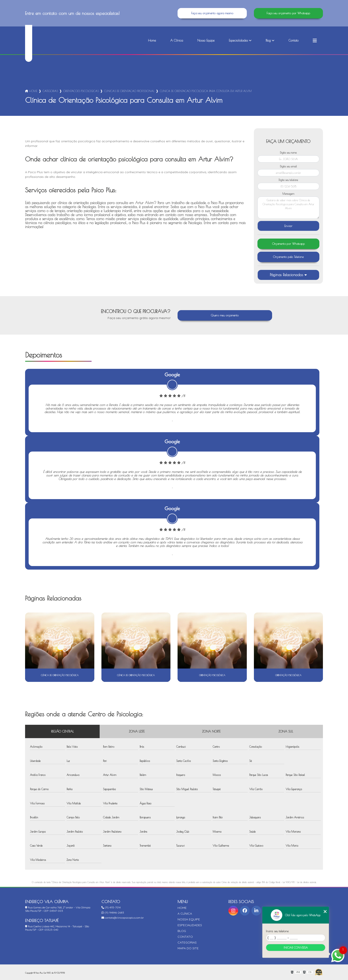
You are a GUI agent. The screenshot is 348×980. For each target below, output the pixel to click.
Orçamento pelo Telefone (288, 257)
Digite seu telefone (288, 180)
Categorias (50, 91)
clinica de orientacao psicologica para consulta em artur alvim (206, 91)
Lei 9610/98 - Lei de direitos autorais (299, 882)
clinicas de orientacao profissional (129, 91)
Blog (268, 40)
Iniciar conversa (296, 948)
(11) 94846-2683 (113, 913)
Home (152, 40)
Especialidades (238, 40)
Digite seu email (288, 166)
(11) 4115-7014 (111, 907)
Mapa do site (188, 948)
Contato (294, 40)
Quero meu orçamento (225, 315)
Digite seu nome (288, 153)
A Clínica (177, 40)
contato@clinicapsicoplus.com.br (123, 918)
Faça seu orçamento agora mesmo (212, 13)
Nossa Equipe (206, 40)
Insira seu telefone (277, 931)
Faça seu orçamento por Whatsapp (288, 13)
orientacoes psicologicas (81, 91)
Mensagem (288, 194)
